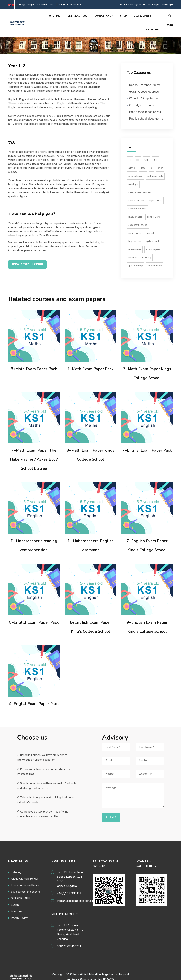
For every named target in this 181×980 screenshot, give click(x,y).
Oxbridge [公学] (133, 175)
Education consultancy (25, 876)
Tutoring (44, 18)
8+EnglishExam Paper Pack (34, 614)
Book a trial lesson (27, 256)
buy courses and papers (25, 883)
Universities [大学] (135, 241)
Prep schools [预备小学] (135, 167)
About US (152, 18)
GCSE (143, 159)
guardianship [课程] (136, 257)
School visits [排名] (154, 208)
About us (17, 903)
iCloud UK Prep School (144, 90)
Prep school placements (145, 103)
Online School (67, 18)
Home (84, 37)
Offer (160, 159)
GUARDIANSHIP (130, 18)
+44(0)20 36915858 (70, 5)
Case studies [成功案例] (135, 224)
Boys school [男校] (135, 232)
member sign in (133, 5)
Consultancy (93, 18)
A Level (132, 159)
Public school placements (146, 110)
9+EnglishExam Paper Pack (34, 695)
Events (15, 896)
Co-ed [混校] (151, 224)
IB (152, 159)
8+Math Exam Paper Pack (34, 360)
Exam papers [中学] (153, 241)
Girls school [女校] (153, 232)
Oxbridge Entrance (142, 96)
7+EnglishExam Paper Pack (147, 442)
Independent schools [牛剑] (140, 183)
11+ (138, 151)
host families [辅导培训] (155, 257)
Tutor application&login (160, 5)
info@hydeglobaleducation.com (36, 5)
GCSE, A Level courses (144, 83)
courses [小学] (133, 249)
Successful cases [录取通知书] (138, 216)
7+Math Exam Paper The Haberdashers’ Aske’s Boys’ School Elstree (34, 451)
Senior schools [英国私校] (136, 192)
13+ (146, 151)
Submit (111, 809)
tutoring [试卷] (147, 249)
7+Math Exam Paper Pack (90, 360)
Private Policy (19, 909)
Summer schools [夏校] (137, 200)
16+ (155, 151)
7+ (130, 151)
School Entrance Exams (145, 76)
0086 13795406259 (69, 937)
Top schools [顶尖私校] (156, 192)
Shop (111, 18)
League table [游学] (135, 208)
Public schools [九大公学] (155, 167)
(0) (169, 20)
